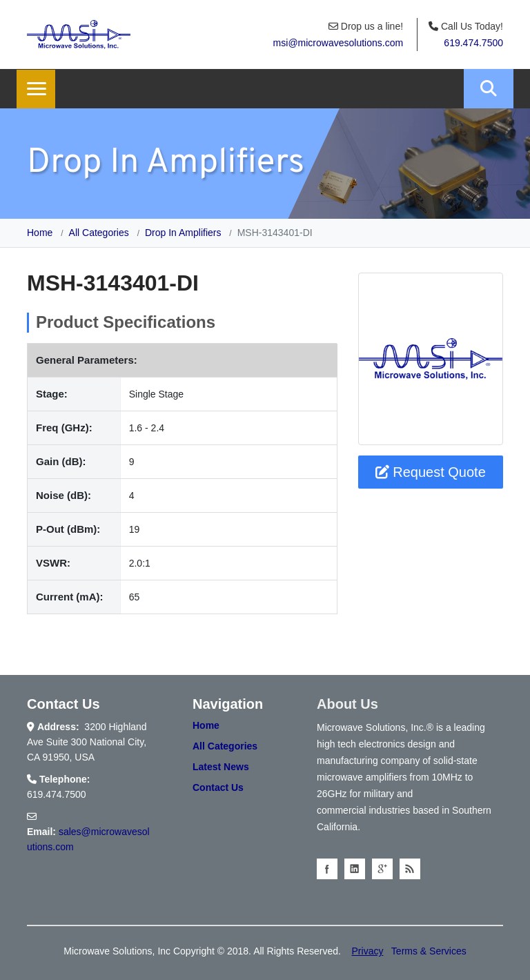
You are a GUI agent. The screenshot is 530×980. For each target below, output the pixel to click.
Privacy (368, 951)
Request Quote (431, 472)
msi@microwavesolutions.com (338, 43)
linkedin (355, 869)
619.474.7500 (473, 43)
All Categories (99, 233)
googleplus (382, 869)
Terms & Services (429, 951)
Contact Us (218, 787)
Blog (410, 869)
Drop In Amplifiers (183, 233)
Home (40, 233)
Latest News (221, 767)
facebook (327, 869)
